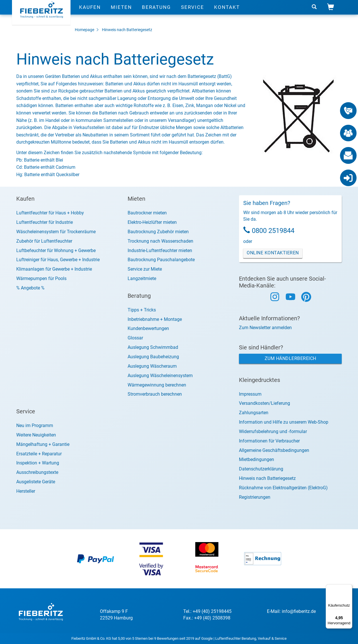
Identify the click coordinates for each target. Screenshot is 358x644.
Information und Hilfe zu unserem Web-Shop (284, 422)
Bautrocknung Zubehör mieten (158, 232)
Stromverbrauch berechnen (155, 394)
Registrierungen (255, 497)
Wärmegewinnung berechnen (157, 385)
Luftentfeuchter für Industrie (45, 222)
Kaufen (90, 13)
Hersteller (26, 491)
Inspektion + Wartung (38, 463)
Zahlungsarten (254, 413)
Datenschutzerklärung (261, 469)
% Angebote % (30, 288)
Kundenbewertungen (148, 328)
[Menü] (349, 588)
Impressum (250, 394)
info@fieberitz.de (299, 611)
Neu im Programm (35, 425)
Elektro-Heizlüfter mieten (152, 222)
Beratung (156, 13)
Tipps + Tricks (142, 310)
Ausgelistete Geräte (36, 482)
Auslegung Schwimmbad (153, 347)
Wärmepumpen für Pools (41, 278)
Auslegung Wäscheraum (152, 366)
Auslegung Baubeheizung (153, 357)
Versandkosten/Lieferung (265, 403)
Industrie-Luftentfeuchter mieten (160, 250)
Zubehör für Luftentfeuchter (44, 241)
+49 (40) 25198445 (212, 611)
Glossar (135, 338)
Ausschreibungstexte (37, 472)
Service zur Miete (145, 269)
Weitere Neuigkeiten (36, 435)
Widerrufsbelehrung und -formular (273, 431)
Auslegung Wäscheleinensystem (160, 376)
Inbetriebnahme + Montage (155, 319)
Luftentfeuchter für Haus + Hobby (50, 213)
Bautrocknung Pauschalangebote (161, 260)
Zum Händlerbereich (290, 358)
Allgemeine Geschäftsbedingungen (274, 450)
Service (193, 13)
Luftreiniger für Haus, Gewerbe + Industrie (58, 260)
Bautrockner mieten (147, 213)
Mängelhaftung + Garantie (43, 444)
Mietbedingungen (257, 459)
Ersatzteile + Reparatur (39, 454)
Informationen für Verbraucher (269, 441)
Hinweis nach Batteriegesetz (127, 30)
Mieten (121, 13)
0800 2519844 (273, 231)
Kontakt (227, 13)
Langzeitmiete (142, 278)
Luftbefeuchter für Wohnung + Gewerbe (56, 250)
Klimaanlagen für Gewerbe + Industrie (54, 269)
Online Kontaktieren (273, 253)
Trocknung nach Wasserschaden (160, 241)
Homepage (85, 30)
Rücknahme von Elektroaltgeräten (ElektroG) (283, 488)
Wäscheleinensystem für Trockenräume (56, 232)
